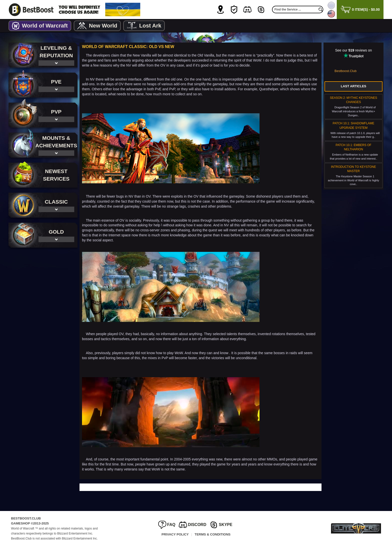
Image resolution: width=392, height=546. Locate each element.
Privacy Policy (175, 534)
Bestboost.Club (345, 71)
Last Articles (353, 86)
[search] (321, 10)
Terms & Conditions (212, 534)
